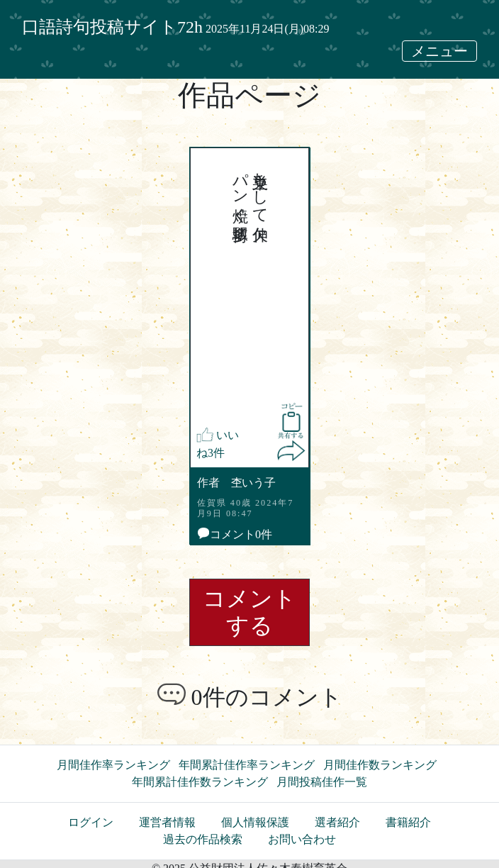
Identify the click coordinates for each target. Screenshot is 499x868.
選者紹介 (337, 822)
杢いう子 (253, 483)
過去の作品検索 (203, 839)
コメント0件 (235, 534)
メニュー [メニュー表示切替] (439, 51)
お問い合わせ (302, 839)
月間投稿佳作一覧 (322, 782)
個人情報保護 (255, 822)
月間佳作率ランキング (113, 765)
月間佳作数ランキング (380, 765)
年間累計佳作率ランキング (247, 765)
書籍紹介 (408, 822)
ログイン (91, 822)
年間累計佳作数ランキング (200, 782)
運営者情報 (167, 822)
